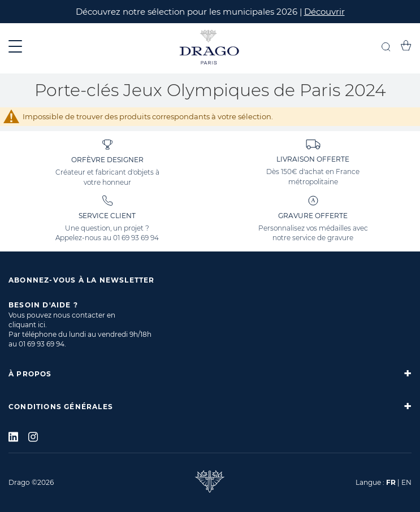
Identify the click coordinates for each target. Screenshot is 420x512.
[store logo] (210, 48)
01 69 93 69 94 (136, 238)
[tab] (210, 374)
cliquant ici (27, 325)
